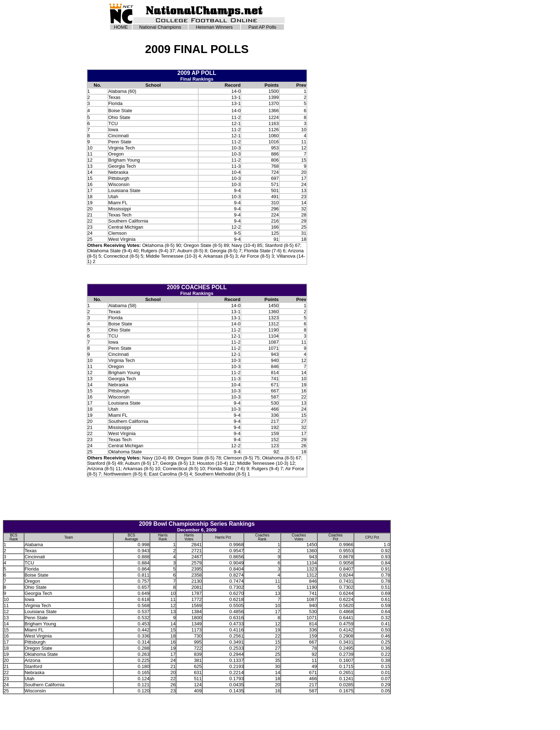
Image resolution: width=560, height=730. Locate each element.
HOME (121, 27)
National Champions (160, 27)
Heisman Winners (214, 27)
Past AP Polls (262, 27)
